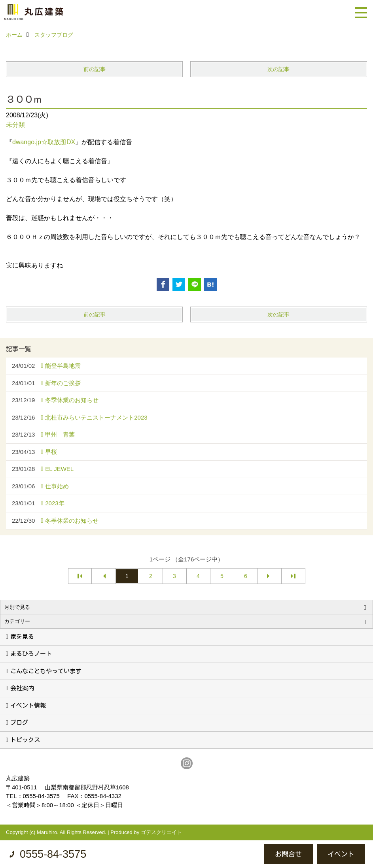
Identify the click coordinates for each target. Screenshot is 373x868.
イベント (341, 854)
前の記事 (95, 69)
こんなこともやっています (46, 671)
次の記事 (278, 69)
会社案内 (22, 688)
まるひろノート (31, 654)
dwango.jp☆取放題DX (44, 142)
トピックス (25, 740)
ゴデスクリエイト (161, 832)
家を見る (22, 637)
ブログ (19, 722)
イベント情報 (28, 705)
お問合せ (288, 854)
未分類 (15, 125)
